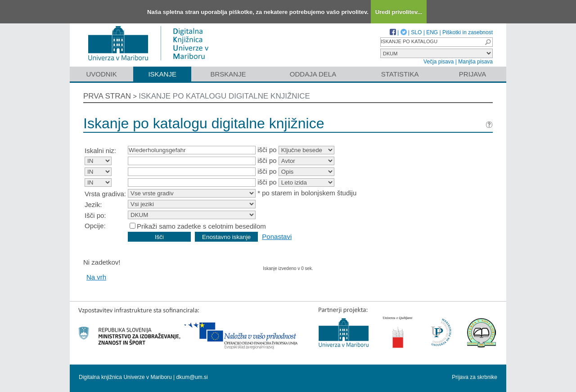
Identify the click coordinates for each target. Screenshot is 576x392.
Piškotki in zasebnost (468, 32)
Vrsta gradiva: (105, 194)
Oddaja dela (313, 74)
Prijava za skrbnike (475, 377)
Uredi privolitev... (399, 12)
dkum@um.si (192, 377)
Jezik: (93, 205)
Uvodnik (101, 74)
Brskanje (228, 74)
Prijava (472, 74)
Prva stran (107, 96)
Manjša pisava (475, 62)
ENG (432, 32)
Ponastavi (277, 237)
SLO (416, 32)
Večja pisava (439, 62)
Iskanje (162, 74)
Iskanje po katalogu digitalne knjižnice (224, 96)
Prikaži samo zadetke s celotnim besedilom (201, 226)
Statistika (400, 74)
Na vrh (96, 277)
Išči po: (95, 215)
